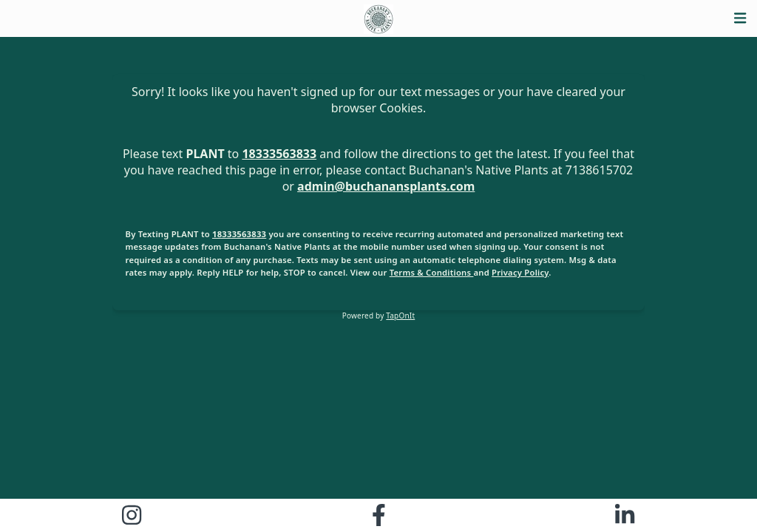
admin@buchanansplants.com (386, 186)
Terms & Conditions (432, 272)
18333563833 (279, 154)
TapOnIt (400, 316)
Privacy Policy (520, 272)
